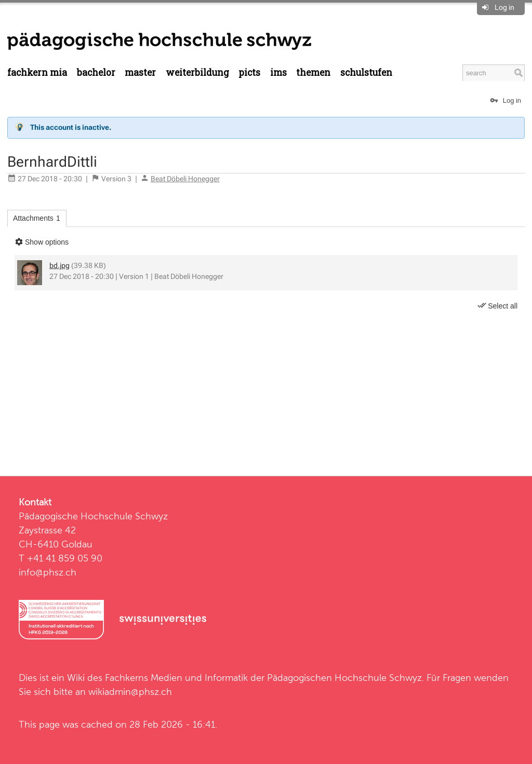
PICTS (249, 72)
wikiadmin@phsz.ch (130, 692)
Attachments (37, 218)
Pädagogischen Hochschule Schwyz (344, 678)
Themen (313, 72)
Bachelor (96, 72)
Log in (504, 7)
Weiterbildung (197, 72)
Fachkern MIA (37, 72)
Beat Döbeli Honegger (185, 179)
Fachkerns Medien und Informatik (176, 678)
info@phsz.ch (48, 572)
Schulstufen (366, 72)
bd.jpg (59, 265)
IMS (278, 72)
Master (140, 72)
